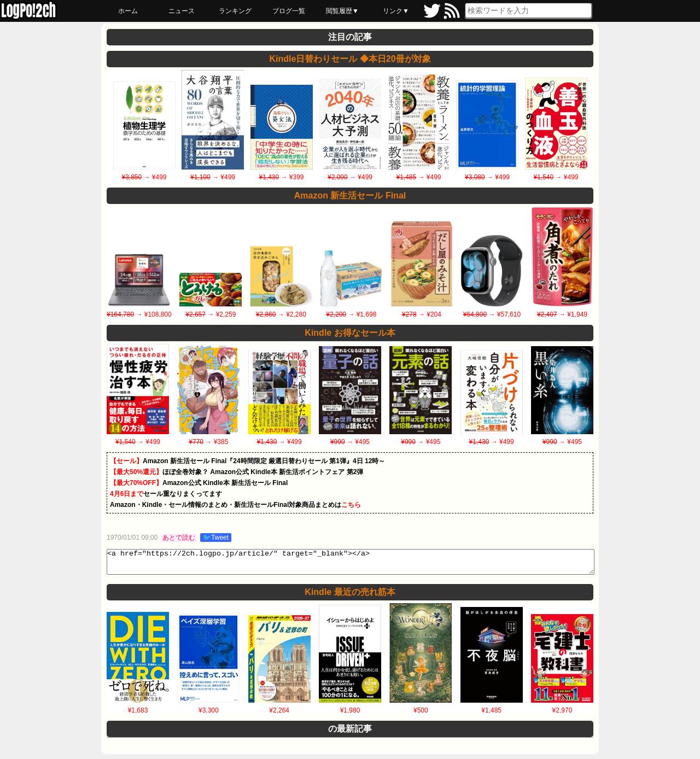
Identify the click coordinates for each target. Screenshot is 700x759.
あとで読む (179, 538)
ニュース (182, 11)
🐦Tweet (216, 538)
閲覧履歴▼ (342, 11)
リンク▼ (396, 11)
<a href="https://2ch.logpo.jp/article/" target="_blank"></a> (351, 564)
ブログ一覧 (289, 11)
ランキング (235, 11)
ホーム (128, 11)
